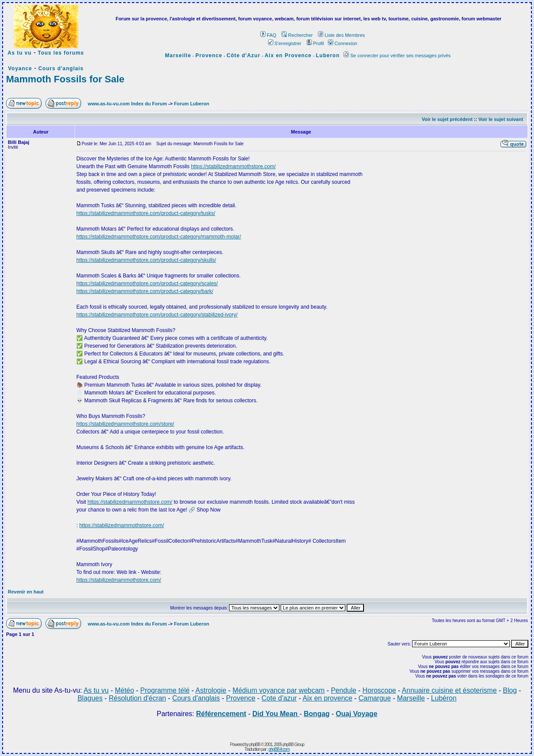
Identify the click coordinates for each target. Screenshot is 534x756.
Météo (124, 690)
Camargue (375, 698)
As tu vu (19, 53)
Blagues (90, 698)
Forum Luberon (192, 104)
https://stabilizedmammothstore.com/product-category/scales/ (147, 283)
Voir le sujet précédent (447, 119)
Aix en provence (327, 698)
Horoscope (379, 690)
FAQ (268, 35)
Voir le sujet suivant (501, 119)
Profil (315, 43)
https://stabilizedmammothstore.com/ (233, 166)
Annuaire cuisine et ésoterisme (449, 690)
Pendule (344, 690)
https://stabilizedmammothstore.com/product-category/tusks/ (146, 213)
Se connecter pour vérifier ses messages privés (397, 55)
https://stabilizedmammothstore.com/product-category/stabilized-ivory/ (157, 315)
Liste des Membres (341, 35)
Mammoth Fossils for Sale (65, 79)
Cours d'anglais (61, 68)
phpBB (255, 745)
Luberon (328, 55)
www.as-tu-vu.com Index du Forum (127, 104)
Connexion (343, 43)
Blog (510, 690)
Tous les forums (61, 53)
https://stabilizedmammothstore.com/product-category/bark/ (145, 291)
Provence (209, 55)
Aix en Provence (288, 55)
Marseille (178, 55)
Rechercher (297, 35)
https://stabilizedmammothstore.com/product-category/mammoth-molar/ (159, 237)
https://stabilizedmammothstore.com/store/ (125, 424)
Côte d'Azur (243, 55)
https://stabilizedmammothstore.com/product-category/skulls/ (146, 260)
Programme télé (165, 690)
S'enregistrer (285, 43)
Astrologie (211, 690)
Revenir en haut (26, 592)
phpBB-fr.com (279, 749)
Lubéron (444, 698)
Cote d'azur (279, 698)
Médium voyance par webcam (279, 690)
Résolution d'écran (138, 698)
